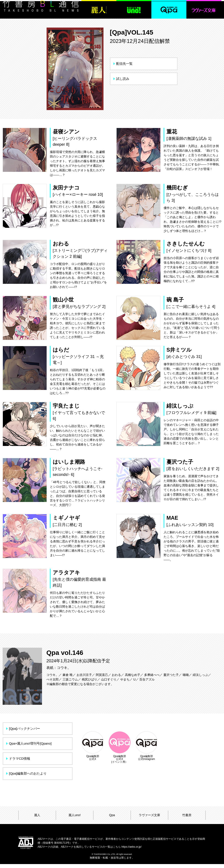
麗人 (37, 819)
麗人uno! (74, 819)
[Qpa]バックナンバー (24, 732)
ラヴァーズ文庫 (149, 819)
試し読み (123, 79)
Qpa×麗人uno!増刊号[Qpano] (30, 747)
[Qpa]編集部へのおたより (28, 777)
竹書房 (187, 819)
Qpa (112, 819)
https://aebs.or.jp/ (131, 851)
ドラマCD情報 (20, 762)
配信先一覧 (124, 64)
